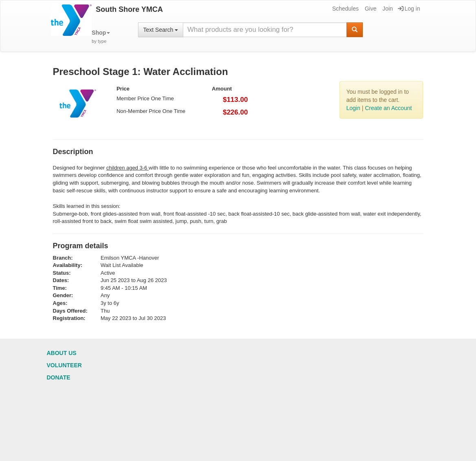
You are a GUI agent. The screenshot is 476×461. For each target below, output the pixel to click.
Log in (409, 9)
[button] (101, 37)
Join (387, 9)
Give (370, 9)
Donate (59, 377)
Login (353, 108)
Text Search (161, 30)
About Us (62, 353)
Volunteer (64, 365)
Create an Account (388, 108)
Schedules (345, 9)
